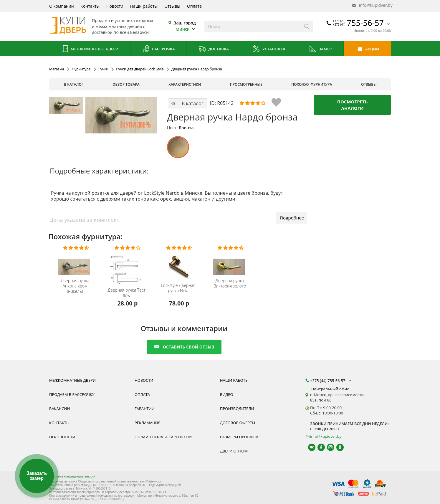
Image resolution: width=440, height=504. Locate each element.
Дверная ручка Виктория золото (230, 283)
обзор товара (126, 84)
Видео (227, 394)
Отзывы (172, 6)
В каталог (74, 84)
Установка (269, 49)
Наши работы (144, 6)
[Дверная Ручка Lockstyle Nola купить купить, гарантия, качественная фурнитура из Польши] (179, 263)
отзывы (369, 84)
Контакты (90, 6)
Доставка (214, 49)
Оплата (194, 6)
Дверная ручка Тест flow (127, 293)
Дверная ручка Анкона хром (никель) (75, 286)
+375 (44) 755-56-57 (331, 381)
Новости (115, 6)
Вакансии (59, 409)
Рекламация (148, 423)
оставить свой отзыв (184, 347)
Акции (367, 49)
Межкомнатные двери (90, 49)
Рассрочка (159, 49)
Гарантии (145, 409)
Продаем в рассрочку (72, 394)
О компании (62, 6)
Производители (237, 409)
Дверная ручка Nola (178, 288)
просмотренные (246, 84)
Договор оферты (238, 423)
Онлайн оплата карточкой (163, 437)
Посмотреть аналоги (353, 105)
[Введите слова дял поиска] (252, 27)
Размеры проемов (239, 437)
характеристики (185, 84)
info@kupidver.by (372, 5)
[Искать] (307, 27)
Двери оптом (234, 451)
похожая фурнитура (312, 84)
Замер (320, 49)
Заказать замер (37, 476)
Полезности (62, 437)
